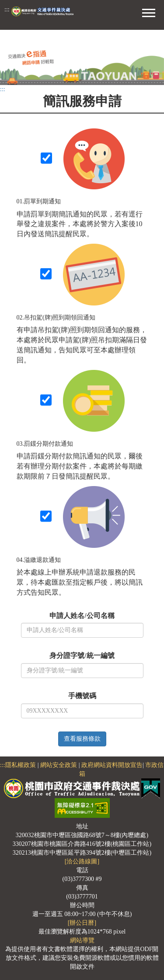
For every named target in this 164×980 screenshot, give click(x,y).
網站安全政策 (59, 765)
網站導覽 (82, 940)
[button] (149, 12)
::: (7, 9)
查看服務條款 (82, 739)
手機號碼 (82, 696)
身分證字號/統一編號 (82, 655)
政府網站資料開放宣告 (112, 765)
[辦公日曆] (82, 923)
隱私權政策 (21, 765)
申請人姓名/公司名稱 (82, 616)
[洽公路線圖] (82, 861)
